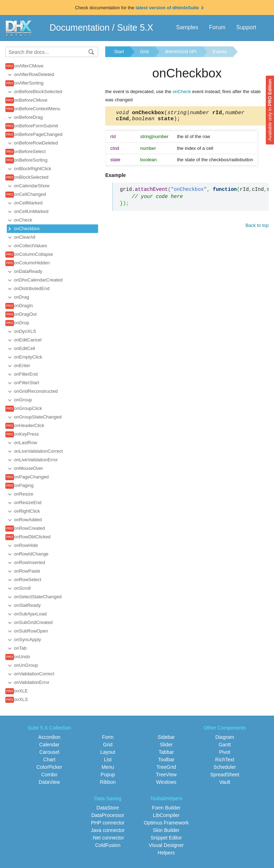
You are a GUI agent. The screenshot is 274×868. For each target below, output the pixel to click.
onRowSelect (28, 580)
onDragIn (23, 306)
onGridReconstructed (36, 391)
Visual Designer (166, 845)
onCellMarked (28, 203)
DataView (49, 782)
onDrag (22, 297)
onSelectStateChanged (38, 597)
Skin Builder (166, 830)
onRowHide (26, 545)
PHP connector (108, 823)
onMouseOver (29, 468)
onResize (24, 494)
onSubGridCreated (33, 622)
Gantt (225, 745)
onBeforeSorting (31, 160)
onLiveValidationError (36, 460)
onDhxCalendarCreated (38, 280)
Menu (108, 767)
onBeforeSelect (30, 151)
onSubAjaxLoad (30, 614)
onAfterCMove (29, 66)
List (108, 760)
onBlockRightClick (33, 169)
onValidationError (32, 682)
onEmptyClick (28, 357)
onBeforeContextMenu (37, 109)
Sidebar (166, 737)
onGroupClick (28, 408)
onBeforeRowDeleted (36, 143)
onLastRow (26, 443)
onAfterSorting (29, 83)
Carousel (49, 752)
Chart (49, 760)
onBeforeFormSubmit (36, 126)
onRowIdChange (31, 554)
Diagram (225, 737)
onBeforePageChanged (38, 134)
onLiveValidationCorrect (38, 451)
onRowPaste (27, 571)
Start (119, 52)
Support (246, 27)
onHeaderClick (29, 425)
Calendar (49, 745)
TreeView (166, 775)
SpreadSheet (225, 775)
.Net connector (108, 838)
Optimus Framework (166, 823)
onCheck (23, 220)
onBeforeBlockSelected (38, 92)
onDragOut (25, 314)
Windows (166, 782)
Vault (225, 782)
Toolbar (166, 760)
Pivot (225, 752)
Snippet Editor (166, 838)
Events (220, 52)
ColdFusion (108, 845)
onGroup (23, 400)
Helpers (166, 853)
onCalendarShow (32, 186)
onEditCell (24, 348)
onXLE (21, 691)
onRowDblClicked (32, 537)
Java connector (108, 830)
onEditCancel (28, 340)
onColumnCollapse (34, 254)
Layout (108, 752)
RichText (225, 760)
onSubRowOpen (31, 631)
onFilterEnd (26, 374)
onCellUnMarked (31, 211)
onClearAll (25, 237)
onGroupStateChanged (38, 417)
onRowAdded (28, 520)
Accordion (49, 737)
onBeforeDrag (28, 117)
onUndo (22, 657)
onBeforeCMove (31, 100)
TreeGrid (166, 767)
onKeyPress (26, 434)
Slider (166, 745)
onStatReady (27, 605)
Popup (108, 775)
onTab (20, 648)
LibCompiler (166, 815)
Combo (49, 775)
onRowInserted (29, 562)
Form (108, 737)
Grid (144, 52)
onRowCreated (29, 528)
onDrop (22, 323)
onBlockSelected (31, 177)
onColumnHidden (32, 263)
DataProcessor (108, 815)
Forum (217, 27)
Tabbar (166, 752)
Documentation (80, 27)
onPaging (24, 485)
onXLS (21, 699)
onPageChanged (31, 477)
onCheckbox (27, 229)
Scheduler (225, 767)
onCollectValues (31, 246)
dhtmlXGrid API (181, 52)
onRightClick (27, 511)
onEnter (22, 366)
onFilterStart (27, 383)
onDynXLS (25, 331)
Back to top (257, 227)
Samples (187, 27)
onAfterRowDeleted (34, 74)
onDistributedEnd (32, 288)
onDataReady (28, 271)
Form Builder (166, 808)
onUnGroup (26, 665)
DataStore (108, 808)
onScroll (22, 588)
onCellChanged (30, 194)
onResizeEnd (28, 502)
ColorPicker (49, 767)
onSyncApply (27, 639)
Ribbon (108, 782)
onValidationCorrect (34, 674)
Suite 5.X (135, 27)
